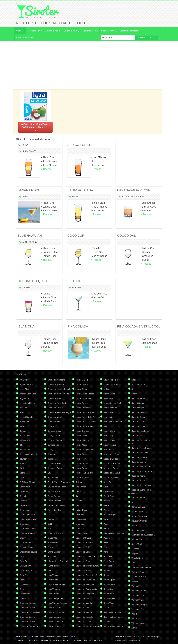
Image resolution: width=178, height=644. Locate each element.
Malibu (106, 389)
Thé (133, 563)
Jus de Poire (81, 459)
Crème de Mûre (55, 398)
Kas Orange (81, 487)
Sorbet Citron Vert (140, 516)
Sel (133, 389)
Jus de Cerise (82, 384)
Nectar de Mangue (112, 473)
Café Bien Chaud (27, 482)
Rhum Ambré (109, 584)
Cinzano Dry (25, 566)
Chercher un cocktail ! (147, 37)
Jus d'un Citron (54, 608)
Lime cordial (81, 519)
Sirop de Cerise (139, 417)
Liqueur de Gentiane (85, 584)
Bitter (22, 445)
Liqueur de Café (83, 547)
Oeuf (106, 487)
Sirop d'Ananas (138, 398)
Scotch (135, 380)
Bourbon (23, 459)
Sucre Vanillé (137, 544)
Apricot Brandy (26, 417)
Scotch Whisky (138, 384)
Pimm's (107, 529)
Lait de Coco (81, 510)
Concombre (25, 594)
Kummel (79, 501)
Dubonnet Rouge (55, 468)
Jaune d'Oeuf (54, 566)
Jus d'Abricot (53, 575)
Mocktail (140, 197)
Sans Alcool (129, 197)
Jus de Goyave (82, 431)
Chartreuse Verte (27, 533)
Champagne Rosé (28, 519)
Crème (23, 598)
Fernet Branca (54, 496)
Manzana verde (111, 408)
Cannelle (24, 505)
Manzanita (108, 412)
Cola (22, 589)
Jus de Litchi (81, 436)
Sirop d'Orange (138, 403)
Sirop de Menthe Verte (142, 467)
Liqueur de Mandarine (85, 603)
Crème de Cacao (27, 608)
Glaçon (51, 547)
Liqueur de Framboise (85, 580)
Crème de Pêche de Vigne (59, 412)
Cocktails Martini (109, 31)
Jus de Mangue (82, 440)
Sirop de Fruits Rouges (142, 448)
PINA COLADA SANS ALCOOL (139, 326)
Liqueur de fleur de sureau (87, 566)
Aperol (23, 412)
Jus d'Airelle (53, 580)
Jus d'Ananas (54, 589)
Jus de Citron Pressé (85, 394)
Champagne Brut (27, 515)
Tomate (135, 581)
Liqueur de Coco (83, 561)
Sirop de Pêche (138, 476)
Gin (49, 529)
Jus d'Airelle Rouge (56, 584)
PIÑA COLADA (78, 326)
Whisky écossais (139, 623)
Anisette (23, 408)
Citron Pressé (26, 570)
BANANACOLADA (80, 190)
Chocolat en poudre (28, 552)
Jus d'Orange (54, 594)
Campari (23, 501)
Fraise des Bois (55, 510)
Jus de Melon (82, 445)
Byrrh (22, 468)
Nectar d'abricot (111, 459)
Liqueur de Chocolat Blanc (87, 557)
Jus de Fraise (82, 403)
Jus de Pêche (82, 454)
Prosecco (108, 566)
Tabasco (135, 549)
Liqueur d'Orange (83, 538)
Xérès (134, 628)
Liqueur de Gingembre (86, 594)
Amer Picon (25, 389)
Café (22, 477)
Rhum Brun (109, 594)
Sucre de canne (139, 530)
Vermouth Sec (138, 609)
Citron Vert (24, 575)
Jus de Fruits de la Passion (88, 417)
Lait (77, 505)
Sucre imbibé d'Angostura (143, 535)
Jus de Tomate (82, 477)
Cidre (22, 557)
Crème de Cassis (27, 617)
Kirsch (78, 496)
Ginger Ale (52, 538)
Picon (106, 524)
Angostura (24, 398)
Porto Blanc (109, 557)
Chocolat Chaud (27, 547)
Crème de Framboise (29, 626)
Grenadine (52, 557)
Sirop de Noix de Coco (142, 471)
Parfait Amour (110, 496)
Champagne (25, 510)
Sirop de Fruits (138, 436)
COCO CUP (76, 236)
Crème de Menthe (56, 384)
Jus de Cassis (82, 380)
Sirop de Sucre (138, 481)
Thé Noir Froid (138, 572)
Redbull (107, 570)
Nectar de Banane (112, 464)
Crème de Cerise (27, 622)
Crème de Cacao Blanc (30, 612)
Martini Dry (108, 436)
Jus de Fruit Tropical (85, 412)
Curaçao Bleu (54, 436)
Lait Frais (80, 515)
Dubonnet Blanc (55, 464)
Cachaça (24, 473)
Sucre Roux (137, 539)
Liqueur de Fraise (83, 570)
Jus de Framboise (84, 408)
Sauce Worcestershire (113, 626)
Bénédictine (25, 440)
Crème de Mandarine (57, 380)
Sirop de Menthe (139, 462)
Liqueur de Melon (83, 608)
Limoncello (80, 529)
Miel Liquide (109, 450)
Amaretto (24, 380)
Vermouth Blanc (139, 591)
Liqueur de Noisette (84, 617)
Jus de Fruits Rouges (85, 426)
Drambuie (52, 454)
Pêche (106, 510)
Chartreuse (25, 524)
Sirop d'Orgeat (138, 408)
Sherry (134, 394)
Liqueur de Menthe (84, 612)
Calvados (24, 496)
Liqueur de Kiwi (82, 598)
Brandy (23, 464)
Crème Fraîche (54, 422)
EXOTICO (74, 281)
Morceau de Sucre (112, 454)
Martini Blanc (109, 431)
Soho (134, 502)
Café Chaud (25, 487)
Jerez (50, 570)
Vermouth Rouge (139, 605)
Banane (23, 431)
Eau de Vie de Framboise (59, 482)
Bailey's (23, 426)
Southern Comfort (140, 521)
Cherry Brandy (26, 543)
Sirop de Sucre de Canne (143, 485)
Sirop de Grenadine (140, 453)
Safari (106, 608)
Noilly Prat (108, 482)
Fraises (51, 515)
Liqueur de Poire (111, 380)
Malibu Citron (110, 394)
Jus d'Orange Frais (56, 598)
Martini (107, 426)
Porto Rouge (109, 561)
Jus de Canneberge (56, 622)
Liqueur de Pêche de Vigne (88, 626)
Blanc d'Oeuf (25, 450)
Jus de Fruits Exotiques (86, 422)
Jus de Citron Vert (84, 398)
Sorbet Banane (138, 507)
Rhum (25, 151)
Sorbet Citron (138, 512)
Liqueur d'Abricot (83, 533)
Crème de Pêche (55, 408)
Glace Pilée (53, 543)
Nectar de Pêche (111, 477)
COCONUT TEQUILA (33, 281)
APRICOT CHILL (79, 145)
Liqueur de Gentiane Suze (87, 589)
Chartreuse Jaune (28, 529)
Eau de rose (53, 477)
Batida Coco (25, 436)
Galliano (51, 519)
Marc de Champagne (113, 422)
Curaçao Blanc (54, 431)
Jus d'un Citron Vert (56, 612)
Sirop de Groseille (140, 457)
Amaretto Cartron (27, 384)
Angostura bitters (27, 403)
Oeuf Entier (109, 491)
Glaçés (33, 151)
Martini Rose (109, 440)
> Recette (46, 169)
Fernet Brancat (54, 501)
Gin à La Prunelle (55, 533)
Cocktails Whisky (71, 31)
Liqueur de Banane (84, 543)
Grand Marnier (54, 552)
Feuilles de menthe (56, 505)
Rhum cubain (110, 598)
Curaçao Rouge (55, 445)
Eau (49, 473)
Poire (106, 547)
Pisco (106, 543)
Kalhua (79, 482)
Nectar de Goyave (112, 468)
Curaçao (51, 426)
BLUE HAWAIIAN (30, 236)
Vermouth (136, 586)
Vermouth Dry (138, 600)
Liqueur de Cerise (84, 552)
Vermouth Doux (139, 595)
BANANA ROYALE (31, 190)
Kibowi (79, 491)
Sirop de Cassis (139, 412)
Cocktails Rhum (35, 31)
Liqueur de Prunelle (112, 384)
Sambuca (108, 622)
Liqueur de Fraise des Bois (88, 575)
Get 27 (51, 524)
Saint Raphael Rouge (113, 617)
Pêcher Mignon (110, 515)
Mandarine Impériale (113, 403)
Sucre (134, 526)
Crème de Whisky (56, 417)
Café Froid (24, 491)
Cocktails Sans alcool (26, 38)
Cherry (23, 538)
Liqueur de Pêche (83, 622)
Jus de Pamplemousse (86, 450)
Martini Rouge (110, 445)
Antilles (27, 242)
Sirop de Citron (138, 422)
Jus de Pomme (82, 464)
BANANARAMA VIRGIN (134, 190)
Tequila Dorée (138, 558)
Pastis (106, 505)
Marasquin (108, 417)
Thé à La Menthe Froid (142, 567)
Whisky (135, 619)
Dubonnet (52, 459)
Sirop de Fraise (138, 426)
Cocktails (20, 31)
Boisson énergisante (29, 454)
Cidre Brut (24, 561)
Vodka (134, 614)
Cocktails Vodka (53, 31)
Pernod (107, 519)
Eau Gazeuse (54, 491)
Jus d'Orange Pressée (58, 603)
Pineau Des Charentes (114, 533)
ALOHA (23, 145)
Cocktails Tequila (90, 31)
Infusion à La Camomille (58, 561)
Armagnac (24, 422)
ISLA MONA (26, 326)
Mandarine (108, 398)
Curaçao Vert (53, 450)
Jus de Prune (82, 468)
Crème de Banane (28, 603)
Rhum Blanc (109, 589)
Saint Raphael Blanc (113, 612)
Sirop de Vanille (139, 498)
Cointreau (24, 584)
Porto (106, 552)
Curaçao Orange (55, 440)
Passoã (107, 501)
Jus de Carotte (54, 626)
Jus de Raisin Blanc (84, 473)
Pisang (107, 538)
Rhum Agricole (110, 580)
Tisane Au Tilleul (139, 577)
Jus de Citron (82, 389)
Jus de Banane (54, 617)
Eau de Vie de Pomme (58, 487)
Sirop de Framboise (140, 431)
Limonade (80, 524)
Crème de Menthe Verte (58, 394)
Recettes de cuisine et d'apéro (134, 637)
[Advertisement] (89, 65)
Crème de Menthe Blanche (60, 389)
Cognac (23, 580)
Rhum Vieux (109, 603)
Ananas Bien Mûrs (28, 394)
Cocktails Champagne (130, 31)
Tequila (27, 288)
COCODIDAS (127, 236)
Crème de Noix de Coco (58, 403)
